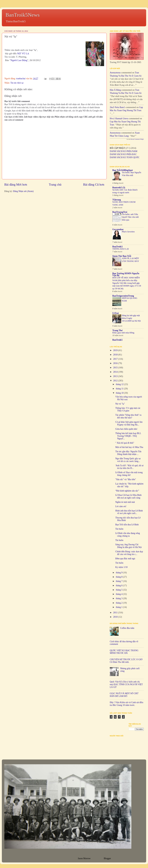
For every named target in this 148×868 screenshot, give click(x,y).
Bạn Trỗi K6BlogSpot (123, 170)
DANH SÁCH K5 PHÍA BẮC (123, 154)
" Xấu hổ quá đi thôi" (125, 443)
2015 (116, 368)
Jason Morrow (84, 858)
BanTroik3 (117, 247)
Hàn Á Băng (115, 90)
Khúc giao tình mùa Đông (123, 333)
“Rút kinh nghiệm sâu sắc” (127, 491)
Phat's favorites (128, 232)
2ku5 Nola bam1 (117, 107)
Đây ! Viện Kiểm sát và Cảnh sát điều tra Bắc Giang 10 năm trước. (126, 704)
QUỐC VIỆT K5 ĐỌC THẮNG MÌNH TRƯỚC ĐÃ (124, 652)
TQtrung (117, 200)
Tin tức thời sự (17, 83)
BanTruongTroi (120, 212)
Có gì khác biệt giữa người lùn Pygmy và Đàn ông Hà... (129, 423)
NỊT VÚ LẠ (23, 53)
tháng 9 (119, 573)
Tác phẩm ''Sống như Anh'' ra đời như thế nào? (128, 416)
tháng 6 (119, 585)
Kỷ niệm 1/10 (121, 567)
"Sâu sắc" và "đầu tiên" (126, 479)
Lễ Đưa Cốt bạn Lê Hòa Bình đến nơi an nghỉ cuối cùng (128, 496)
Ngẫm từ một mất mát (125, 502)
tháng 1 (119, 607)
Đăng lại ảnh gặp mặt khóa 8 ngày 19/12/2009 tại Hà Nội (131, 318)
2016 (116, 363)
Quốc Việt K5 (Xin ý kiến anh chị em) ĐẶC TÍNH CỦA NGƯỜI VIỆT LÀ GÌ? (126, 684)
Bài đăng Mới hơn (16, 185)
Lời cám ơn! (121, 506)
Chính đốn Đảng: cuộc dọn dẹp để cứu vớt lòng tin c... (129, 553)
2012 (116, 381)
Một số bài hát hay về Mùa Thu (129, 447)
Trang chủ (55, 185)
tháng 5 (119, 590)
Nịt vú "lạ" (120, 404)
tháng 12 (120, 384)
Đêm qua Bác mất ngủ (125, 559)
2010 (116, 617)
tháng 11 (120, 389)
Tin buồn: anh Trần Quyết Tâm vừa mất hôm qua (130, 217)
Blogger (107, 858)
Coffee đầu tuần (127, 628)
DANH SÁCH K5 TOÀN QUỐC (125, 157)
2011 (116, 613)
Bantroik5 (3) (119, 188)
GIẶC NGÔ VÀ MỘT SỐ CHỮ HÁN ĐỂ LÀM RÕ (124, 695)
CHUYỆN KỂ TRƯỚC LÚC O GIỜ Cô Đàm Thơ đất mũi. (126, 661)
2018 (116, 355)
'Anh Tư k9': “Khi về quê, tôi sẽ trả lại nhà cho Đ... (129, 467)
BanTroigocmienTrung (123, 296)
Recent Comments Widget (137, 139)
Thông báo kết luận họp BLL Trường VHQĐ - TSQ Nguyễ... (128, 436)
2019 (116, 350)
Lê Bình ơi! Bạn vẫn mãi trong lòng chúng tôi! (129, 474)
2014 (116, 372)
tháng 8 (119, 577)
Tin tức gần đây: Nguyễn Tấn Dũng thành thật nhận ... (128, 453)
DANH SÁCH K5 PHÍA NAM (124, 151)
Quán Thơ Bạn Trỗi (122, 256)
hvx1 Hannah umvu (119, 118)
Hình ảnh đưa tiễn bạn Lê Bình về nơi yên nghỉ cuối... (129, 512)
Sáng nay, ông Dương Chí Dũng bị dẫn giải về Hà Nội (128, 546)
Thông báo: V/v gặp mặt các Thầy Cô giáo (128, 409)
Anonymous (115, 73)
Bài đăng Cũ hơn (94, 185)
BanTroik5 (117, 340)
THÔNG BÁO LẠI (121, 249)
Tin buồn (119, 529)
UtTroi (116, 313)
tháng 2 (119, 603)
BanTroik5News (23, 15)
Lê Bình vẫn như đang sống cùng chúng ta (128, 535)
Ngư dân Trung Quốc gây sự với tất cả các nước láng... (128, 460)
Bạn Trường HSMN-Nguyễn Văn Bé (126, 274)
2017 (116, 359)
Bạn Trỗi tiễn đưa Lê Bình (127, 525)
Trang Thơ (117, 330)
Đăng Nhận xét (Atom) (23, 191)
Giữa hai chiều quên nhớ (126, 429)
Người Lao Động (19, 60)
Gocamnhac (118, 229)
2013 (116, 376)
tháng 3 (119, 598)
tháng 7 (119, 581)
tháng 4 (119, 594)
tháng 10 (120, 393)
